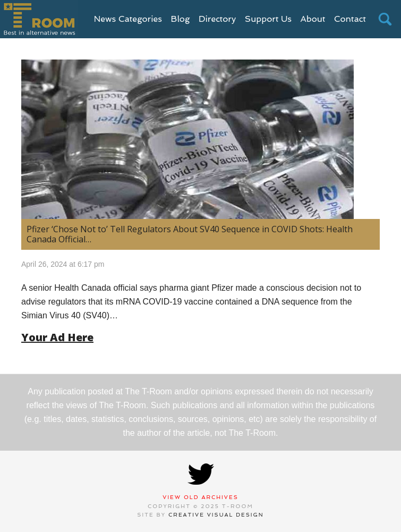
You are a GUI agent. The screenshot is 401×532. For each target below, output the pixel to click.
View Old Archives (200, 497)
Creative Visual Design (216, 515)
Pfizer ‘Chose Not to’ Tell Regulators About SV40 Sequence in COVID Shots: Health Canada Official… (190, 234)
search (385, 19)
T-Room (39, 19)
